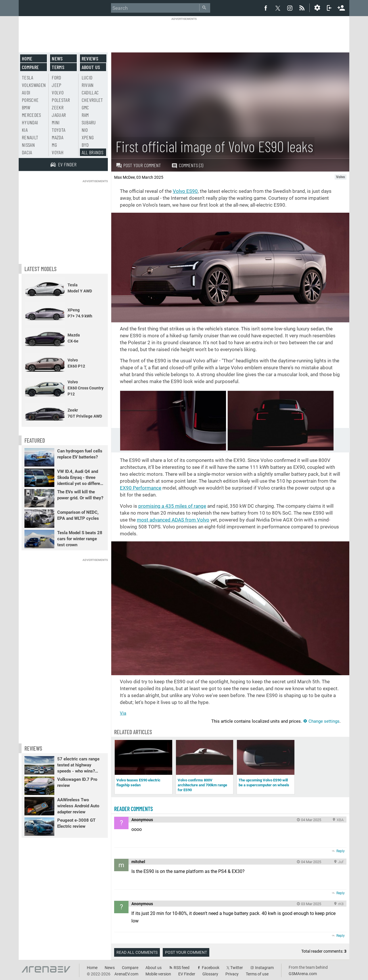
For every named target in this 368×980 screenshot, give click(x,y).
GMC (85, 107)
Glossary (210, 974)
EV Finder (187, 974)
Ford (56, 77)
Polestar (61, 100)
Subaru (89, 122)
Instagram (264, 968)
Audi (26, 92)
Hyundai (30, 122)
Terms (58, 67)
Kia (25, 130)
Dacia (27, 152)
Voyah (58, 152)
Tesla (28, 77)
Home (27, 58)
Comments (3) (187, 165)
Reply (341, 851)
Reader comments (134, 809)
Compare (30, 67)
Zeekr (58, 107)
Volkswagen (34, 85)
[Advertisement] (184, 34)
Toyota (59, 130)
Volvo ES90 (185, 191)
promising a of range (172, 506)
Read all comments (137, 952)
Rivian (88, 85)
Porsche (30, 100)
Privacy (232, 974)
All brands (93, 152)
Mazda (57, 137)
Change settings (321, 721)
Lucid (87, 77)
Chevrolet (92, 100)
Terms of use (257, 974)
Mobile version (158, 974)
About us (91, 67)
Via (123, 713)
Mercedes (31, 115)
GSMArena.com (303, 974)
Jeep (56, 85)
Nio (85, 130)
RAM (85, 115)
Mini (56, 122)
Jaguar (59, 115)
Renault (30, 137)
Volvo (58, 92)
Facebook (211, 968)
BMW (26, 107)
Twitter (237, 968)
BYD (85, 145)
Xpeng (88, 137)
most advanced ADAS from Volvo (173, 520)
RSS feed (182, 968)
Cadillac (90, 92)
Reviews (90, 58)
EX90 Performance (141, 488)
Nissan (28, 145)
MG (54, 145)
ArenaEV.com (126, 974)
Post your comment (138, 165)
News (57, 58)
